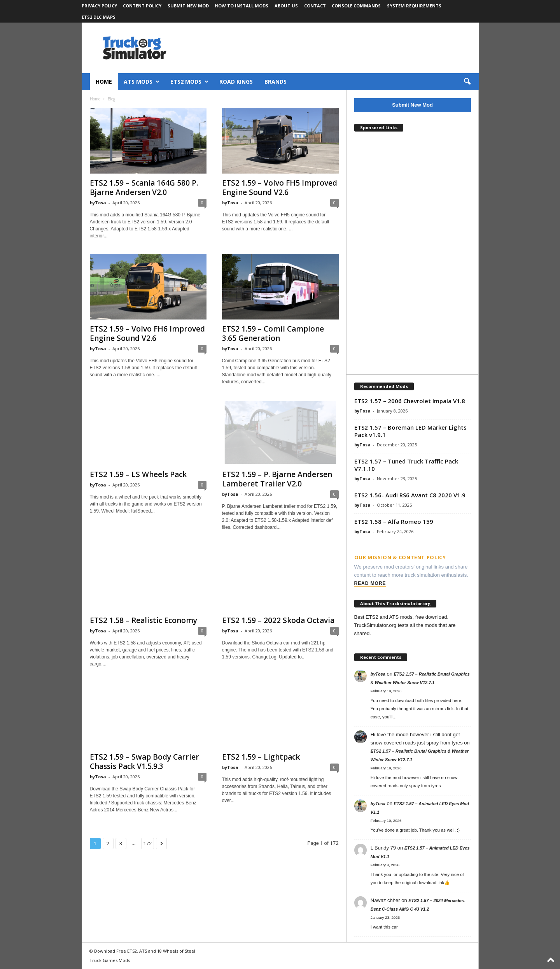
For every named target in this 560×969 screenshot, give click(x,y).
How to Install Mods (241, 6)
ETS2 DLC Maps (99, 17)
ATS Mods (142, 82)
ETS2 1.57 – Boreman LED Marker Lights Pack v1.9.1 (410, 431)
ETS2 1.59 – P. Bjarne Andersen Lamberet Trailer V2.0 (277, 479)
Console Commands (356, 6)
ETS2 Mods (189, 82)
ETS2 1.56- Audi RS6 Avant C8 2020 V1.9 (410, 495)
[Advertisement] (413, 254)
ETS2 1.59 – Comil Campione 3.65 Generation (273, 334)
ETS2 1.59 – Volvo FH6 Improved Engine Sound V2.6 (147, 334)
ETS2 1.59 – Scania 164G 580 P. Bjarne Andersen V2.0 (144, 188)
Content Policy (142, 6)
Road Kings (236, 82)
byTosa (98, 203)
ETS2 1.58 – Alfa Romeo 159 (394, 521)
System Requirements (414, 6)
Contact (315, 6)
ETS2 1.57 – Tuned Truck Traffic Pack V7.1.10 (406, 465)
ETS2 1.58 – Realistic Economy (143, 621)
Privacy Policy (99, 6)
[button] (467, 82)
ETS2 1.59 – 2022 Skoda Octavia (278, 621)
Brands (276, 82)
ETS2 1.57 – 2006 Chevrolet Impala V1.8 (410, 401)
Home (104, 82)
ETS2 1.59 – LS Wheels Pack (138, 475)
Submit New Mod (188, 6)
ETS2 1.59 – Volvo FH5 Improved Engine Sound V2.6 (280, 188)
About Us (286, 6)
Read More (370, 583)
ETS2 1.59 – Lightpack (261, 757)
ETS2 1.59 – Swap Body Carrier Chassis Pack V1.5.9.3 (144, 762)
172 (148, 844)
